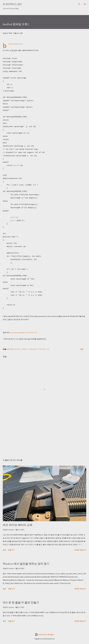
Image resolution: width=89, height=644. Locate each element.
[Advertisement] (44, 435)
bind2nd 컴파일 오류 (15, 44)
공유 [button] (82, 349)
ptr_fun (42, 349)
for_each (33, 349)
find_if (25, 349)
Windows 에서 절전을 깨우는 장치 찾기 (26, 564)
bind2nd (11, 349)
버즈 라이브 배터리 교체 (18, 525)
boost (18, 349)
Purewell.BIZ (12, 4)
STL (48, 349)
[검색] (79, 4)
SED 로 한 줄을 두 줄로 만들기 (21, 602)
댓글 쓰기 (11, 550)
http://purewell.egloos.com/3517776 (24, 332)
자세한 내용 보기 (80, 550)
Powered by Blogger (44, 634)
